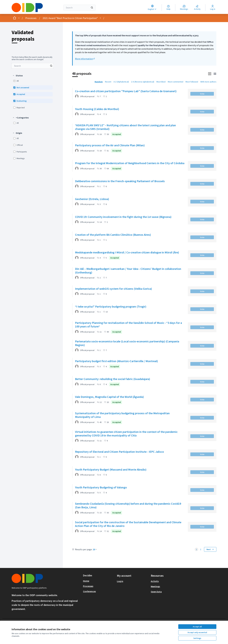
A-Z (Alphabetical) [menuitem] (121, 82)
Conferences (89, 591)
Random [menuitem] (99, 82)
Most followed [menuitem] (192, 82)
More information (85, 59)
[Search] (79, 8)
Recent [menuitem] (108, 82)
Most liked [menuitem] (161, 82)
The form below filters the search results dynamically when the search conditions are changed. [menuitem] (32, 58)
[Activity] (197, 8)
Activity (155, 581)
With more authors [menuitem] (208, 82)
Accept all (197, 627)
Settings (197, 638)
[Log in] (213, 8)
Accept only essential (197, 632)
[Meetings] (184, 8)
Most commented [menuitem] (176, 82)
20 (95, 549)
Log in (120, 581)
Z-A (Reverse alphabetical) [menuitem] (143, 82)
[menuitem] (33, 66)
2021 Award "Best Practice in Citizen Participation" (70, 18)
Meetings (155, 586)
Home (86, 581)
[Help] (168, 8)
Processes (31, 18)
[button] (18, 75)
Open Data (156, 592)
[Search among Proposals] (33, 66)
